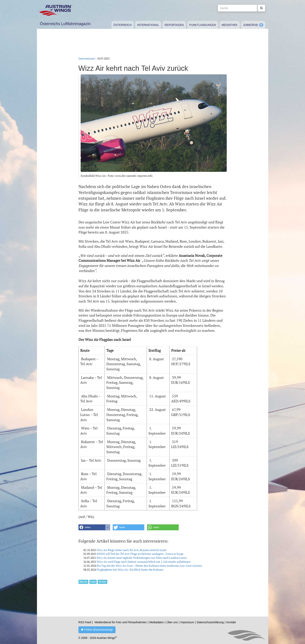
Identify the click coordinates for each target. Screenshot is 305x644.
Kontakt (231, 622)
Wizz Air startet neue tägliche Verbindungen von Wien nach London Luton (142, 558)
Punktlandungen (203, 25)
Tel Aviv (102, 582)
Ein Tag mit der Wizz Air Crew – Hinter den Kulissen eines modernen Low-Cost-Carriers (149, 566)
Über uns (172, 622)
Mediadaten (156, 622)
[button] (94, 527)
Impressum (187, 622)
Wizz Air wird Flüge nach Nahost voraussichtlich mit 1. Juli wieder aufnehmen (144, 562)
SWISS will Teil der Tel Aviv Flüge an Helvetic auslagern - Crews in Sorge (140, 554)
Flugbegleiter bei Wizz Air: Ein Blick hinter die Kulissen (130, 570)
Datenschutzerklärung (210, 622)
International (148, 25)
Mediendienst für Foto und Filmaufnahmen (121, 622)
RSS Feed (85, 622)
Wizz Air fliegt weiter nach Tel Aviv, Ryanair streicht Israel (131, 550)
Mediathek (230, 25)
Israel (93, 582)
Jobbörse (251, 25)
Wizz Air (83, 582)
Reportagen (174, 25)
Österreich (123, 25)
